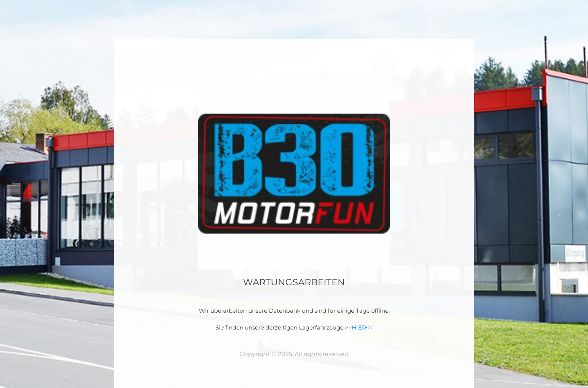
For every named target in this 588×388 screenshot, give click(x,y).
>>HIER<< (359, 327)
